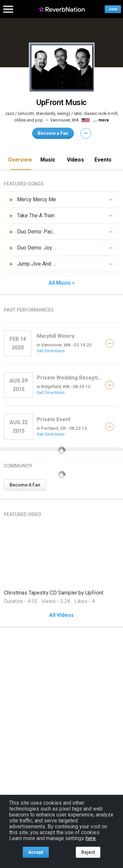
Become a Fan (53, 133)
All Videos (61, 615)
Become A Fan (25, 485)
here (91, 838)
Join (113, 9)
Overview (20, 160)
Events (103, 160)
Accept (36, 852)
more (104, 120)
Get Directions (51, 351)
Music (48, 160)
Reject (88, 852)
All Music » (62, 283)
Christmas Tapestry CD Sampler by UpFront (54, 593)
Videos (75, 160)
